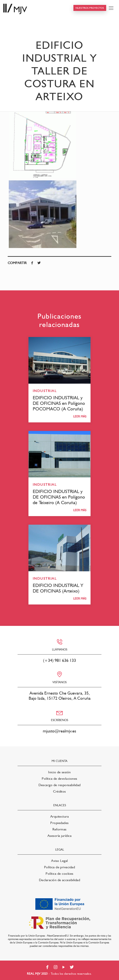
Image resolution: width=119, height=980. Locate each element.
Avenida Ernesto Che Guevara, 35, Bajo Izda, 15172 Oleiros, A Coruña (60, 696)
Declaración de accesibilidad (59, 880)
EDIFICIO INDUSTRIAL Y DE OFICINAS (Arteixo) (58, 588)
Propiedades (59, 823)
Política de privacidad (60, 867)
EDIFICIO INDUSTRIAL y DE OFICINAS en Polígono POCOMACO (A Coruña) (59, 403)
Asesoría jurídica (59, 836)
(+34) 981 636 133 (59, 660)
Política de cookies (59, 874)
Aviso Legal (59, 861)
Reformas (59, 829)
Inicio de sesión (59, 772)
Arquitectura (60, 816)
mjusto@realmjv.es (59, 731)
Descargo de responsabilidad (60, 785)
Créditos (59, 791)
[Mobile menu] (111, 8)
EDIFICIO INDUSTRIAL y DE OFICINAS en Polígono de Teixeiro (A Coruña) (59, 497)
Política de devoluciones (59, 779)
